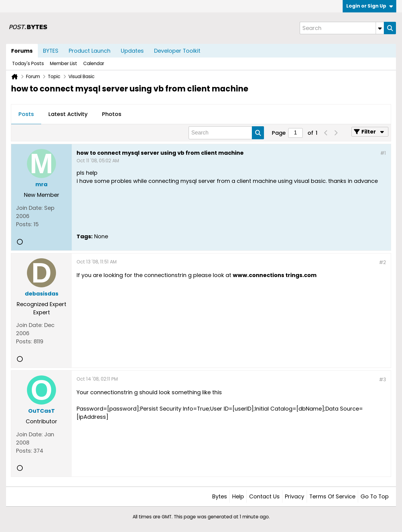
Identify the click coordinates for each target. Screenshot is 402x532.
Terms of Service (332, 496)
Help (238, 496)
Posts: (24, 224)
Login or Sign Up (370, 6)
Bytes (220, 496)
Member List (64, 63)
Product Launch (90, 51)
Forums (22, 51)
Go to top (375, 496)
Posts (26, 114)
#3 (382, 380)
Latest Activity (68, 114)
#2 (382, 262)
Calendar (94, 63)
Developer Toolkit (177, 51)
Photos (112, 114)
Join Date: (29, 208)
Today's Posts (28, 63)
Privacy (295, 496)
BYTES (51, 51)
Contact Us (264, 496)
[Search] (342, 28)
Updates (132, 51)
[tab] (26, 114)
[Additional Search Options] (380, 28)
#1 (383, 153)
